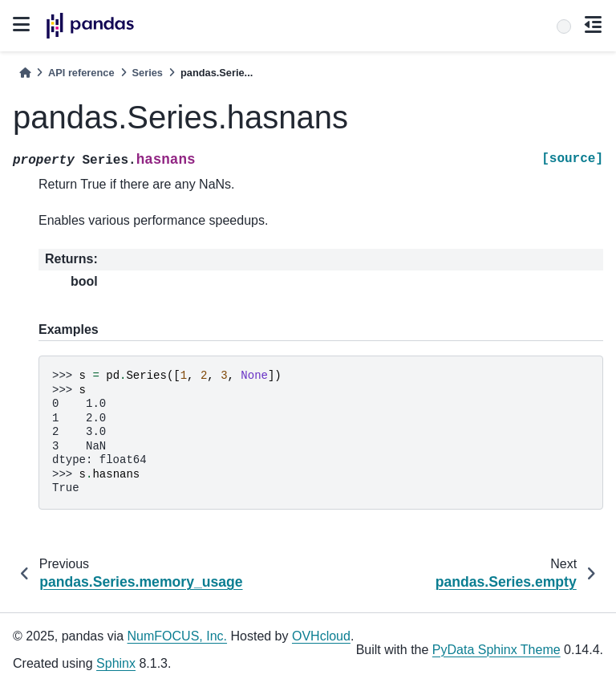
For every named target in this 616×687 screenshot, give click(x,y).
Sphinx (116, 663)
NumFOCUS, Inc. (177, 636)
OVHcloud (321, 636)
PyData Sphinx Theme (496, 650)
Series (148, 73)
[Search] (564, 26)
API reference (81, 73)
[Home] (25, 73)
